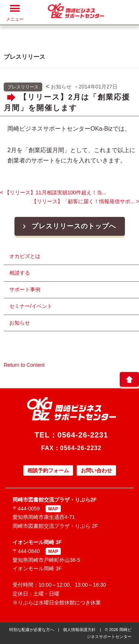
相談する (20, 273)
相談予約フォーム (48, 470)
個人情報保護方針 (79, 630)
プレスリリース (23, 87)
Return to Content (24, 365)
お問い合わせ (96, 470)
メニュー (15, 13)
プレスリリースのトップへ (68, 226)
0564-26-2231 (83, 435)
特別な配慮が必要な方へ (32, 630)
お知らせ (61, 87)
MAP (53, 509)
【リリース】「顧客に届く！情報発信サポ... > (85, 201)
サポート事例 (25, 289)
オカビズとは (25, 256)
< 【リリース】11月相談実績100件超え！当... (53, 192)
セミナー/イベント (31, 306)
